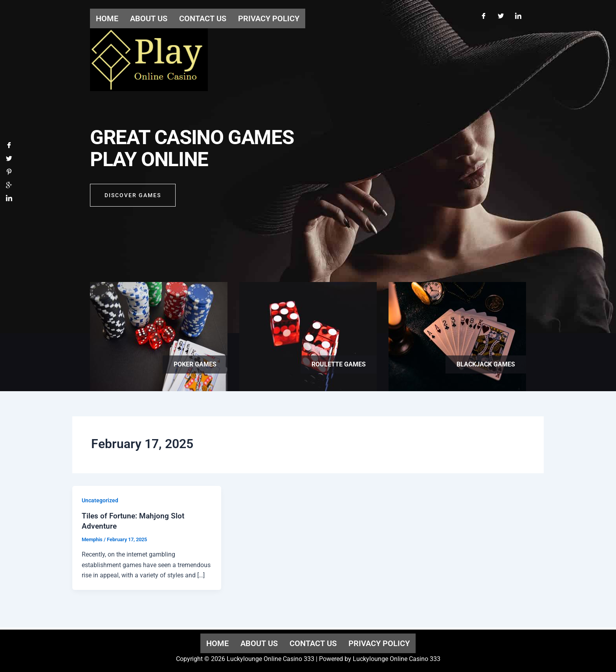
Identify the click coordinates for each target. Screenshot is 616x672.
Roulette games (339, 364)
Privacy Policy (379, 643)
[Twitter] (501, 15)
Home (217, 643)
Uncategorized (100, 500)
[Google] (9, 187)
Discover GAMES (133, 197)
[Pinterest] (9, 174)
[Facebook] (484, 15)
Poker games (195, 364)
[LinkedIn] (518, 15)
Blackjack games (486, 364)
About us (259, 643)
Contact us (313, 643)
